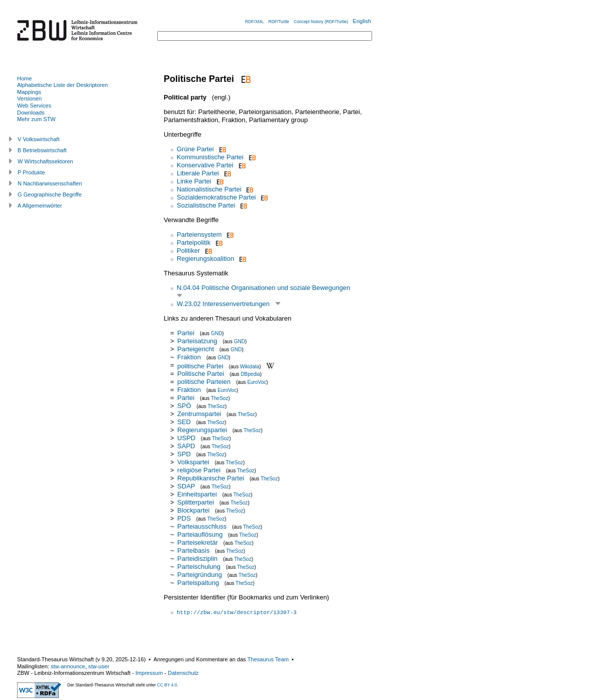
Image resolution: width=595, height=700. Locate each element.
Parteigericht (196, 349)
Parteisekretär (198, 542)
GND (216, 333)
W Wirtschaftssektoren (45, 161)
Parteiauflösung (200, 534)
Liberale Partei (198, 173)
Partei (186, 333)
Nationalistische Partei (209, 189)
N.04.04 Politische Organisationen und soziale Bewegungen (263, 288)
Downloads (31, 113)
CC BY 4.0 (167, 685)
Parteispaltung (198, 583)
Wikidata (250, 366)
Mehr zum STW (36, 119)
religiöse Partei (199, 470)
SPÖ (184, 406)
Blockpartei (193, 510)
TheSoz (219, 398)
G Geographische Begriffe (50, 194)
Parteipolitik (194, 242)
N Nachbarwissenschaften (50, 183)
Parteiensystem (199, 234)
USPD (186, 438)
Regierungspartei (202, 430)
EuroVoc (257, 382)
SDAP (186, 486)
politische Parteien (204, 382)
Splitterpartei (196, 502)
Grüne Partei (195, 149)
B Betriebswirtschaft (42, 150)
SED (184, 422)
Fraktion (189, 357)
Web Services (34, 106)
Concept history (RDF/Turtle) (321, 22)
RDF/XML (254, 22)
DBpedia (250, 374)
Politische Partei (201, 374)
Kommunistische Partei (210, 157)
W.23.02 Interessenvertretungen (223, 304)
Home (24, 78)
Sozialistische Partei (206, 205)
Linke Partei (194, 181)
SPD (184, 454)
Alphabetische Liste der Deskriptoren (63, 85)
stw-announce (68, 666)
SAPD (186, 446)
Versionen (29, 98)
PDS (184, 518)
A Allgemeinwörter (40, 206)
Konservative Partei (205, 165)
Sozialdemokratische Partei (216, 197)
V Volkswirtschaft (39, 139)
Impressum (149, 673)
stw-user (99, 666)
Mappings (29, 92)
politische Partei (200, 366)
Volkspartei (193, 462)
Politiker (188, 251)
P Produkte (31, 172)
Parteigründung (200, 575)
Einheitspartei (197, 494)
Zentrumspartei (199, 414)
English (362, 21)
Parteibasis (193, 551)
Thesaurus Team (268, 659)
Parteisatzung (197, 341)
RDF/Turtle (279, 22)
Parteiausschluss (202, 526)
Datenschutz (183, 673)
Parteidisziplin (197, 559)
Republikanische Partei (211, 478)
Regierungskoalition (205, 259)
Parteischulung (199, 567)
